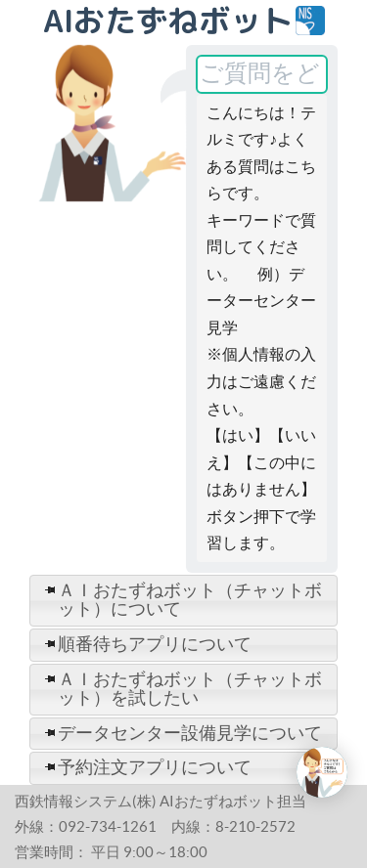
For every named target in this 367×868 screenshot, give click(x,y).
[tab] (183, 601)
